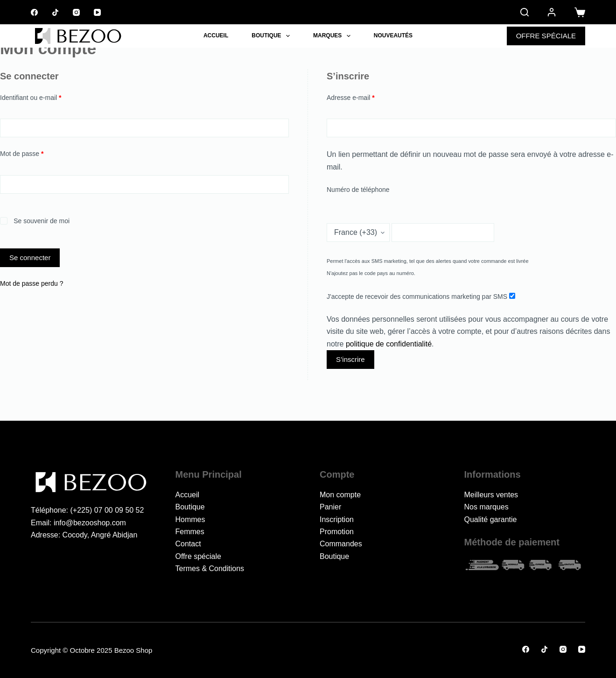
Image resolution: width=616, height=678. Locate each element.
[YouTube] (97, 12)
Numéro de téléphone (358, 190)
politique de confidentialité (389, 344)
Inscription (337, 519)
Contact (188, 544)
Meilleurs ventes (491, 495)
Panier (330, 507)
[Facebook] (34, 12)
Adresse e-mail (366, 97)
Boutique (273, 36)
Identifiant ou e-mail (46, 97)
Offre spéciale (198, 556)
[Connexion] (552, 12)
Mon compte (340, 495)
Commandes (341, 544)
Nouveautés (393, 35)
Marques (334, 36)
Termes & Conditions (210, 569)
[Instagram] (76, 12)
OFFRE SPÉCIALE (546, 36)
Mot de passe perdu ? (31, 283)
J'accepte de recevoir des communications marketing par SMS (421, 297)
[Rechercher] (525, 12)
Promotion (337, 532)
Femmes (190, 532)
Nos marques (486, 507)
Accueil (216, 35)
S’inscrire (350, 359)
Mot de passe (37, 153)
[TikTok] (55, 12)
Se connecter (30, 258)
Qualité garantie (491, 519)
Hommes (190, 519)
